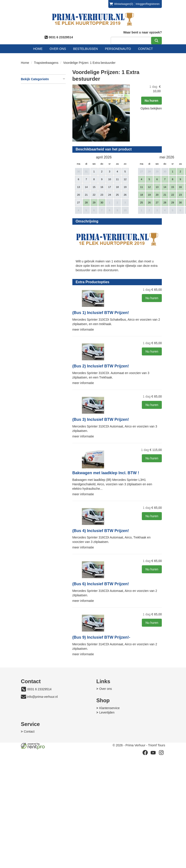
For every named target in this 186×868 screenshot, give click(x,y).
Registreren (152, 4)
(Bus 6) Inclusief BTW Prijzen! (53, 628)
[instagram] (161, 824)
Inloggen (140, 4)
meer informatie (35, 374)
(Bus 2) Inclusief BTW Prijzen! (53, 410)
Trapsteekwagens (46, 63)
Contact (146, 49)
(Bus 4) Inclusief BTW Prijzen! (53, 575)
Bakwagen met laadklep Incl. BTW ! (58, 517)
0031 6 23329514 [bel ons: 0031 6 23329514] (40, 733)
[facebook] (145, 824)
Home (38, 49)
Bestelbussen (86, 49)
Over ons (58, 49)
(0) (121, 4)
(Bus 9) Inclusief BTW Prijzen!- (53, 681)
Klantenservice (34, 780)
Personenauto (118, 49)
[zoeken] (156, 41)
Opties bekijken (103, 184)
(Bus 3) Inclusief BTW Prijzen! (53, 464)
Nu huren (104, 176)
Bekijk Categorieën (43, 79)
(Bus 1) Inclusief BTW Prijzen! (53, 357)
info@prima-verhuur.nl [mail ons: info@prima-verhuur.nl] (43, 741)
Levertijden (32, 784)
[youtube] (153, 824)
